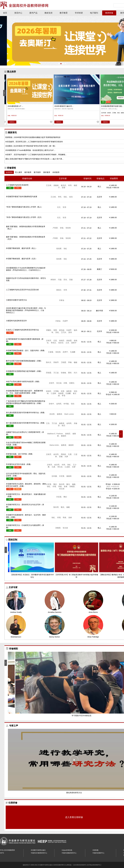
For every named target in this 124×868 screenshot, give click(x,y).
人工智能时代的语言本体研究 (16, 106)
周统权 (64, 454)
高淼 (71, 280)
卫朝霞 (64, 362)
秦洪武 (64, 185)
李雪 (64, 396)
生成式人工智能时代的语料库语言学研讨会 (22, 330)
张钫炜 (68, 228)
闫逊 (61, 280)
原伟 (70, 332)
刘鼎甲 (65, 321)
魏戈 (69, 484)
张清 (64, 207)
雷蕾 (64, 188)
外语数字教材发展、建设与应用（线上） (22, 248)
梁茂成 (63, 330)
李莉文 (54, 343)
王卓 (68, 343)
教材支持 (48, 13)
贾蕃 (62, 457)
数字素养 (37, 172)
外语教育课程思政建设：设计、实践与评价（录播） (26, 351)
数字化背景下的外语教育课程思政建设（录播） (24, 361)
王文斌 (49, 185)
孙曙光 (72, 383)
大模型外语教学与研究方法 (16, 300)
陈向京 (49, 362)
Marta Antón (55, 445)
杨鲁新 (70, 391)
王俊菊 (51, 352)
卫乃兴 (64, 332)
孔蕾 (71, 454)
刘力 (76, 373)
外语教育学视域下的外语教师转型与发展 (22, 197)
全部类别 (9, 172)
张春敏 (64, 373)
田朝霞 (49, 373)
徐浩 (71, 197)
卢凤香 (56, 228)
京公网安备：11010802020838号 (75, 865)
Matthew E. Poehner (56, 434)
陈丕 (64, 426)
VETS (2, 853)
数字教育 (64, 13)
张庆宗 (62, 343)
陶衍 (56, 484)
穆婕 (76, 362)
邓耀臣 (49, 330)
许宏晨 (63, 476)
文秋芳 (49, 341)
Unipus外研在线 (67, 850)
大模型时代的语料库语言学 (16, 321)
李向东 (61, 467)
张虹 (66, 197)
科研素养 (56, 172)
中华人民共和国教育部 (7, 850)
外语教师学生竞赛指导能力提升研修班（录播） (24, 371)
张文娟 (60, 383)
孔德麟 (73, 352)
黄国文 (60, 290)
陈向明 (63, 484)
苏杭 (58, 332)
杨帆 (75, 484)
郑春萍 (57, 362)
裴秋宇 (74, 343)
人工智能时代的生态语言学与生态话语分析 (22, 290)
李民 (61, 197)
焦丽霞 (62, 393)
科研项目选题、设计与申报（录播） (20, 454)
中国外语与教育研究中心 (39, 853)
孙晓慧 (73, 486)
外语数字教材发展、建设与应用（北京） (22, 259)
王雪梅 (57, 391)
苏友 (66, 280)
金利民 (60, 404)
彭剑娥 (55, 476)
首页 (5, 13)
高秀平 (66, 352)
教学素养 (28, 172)
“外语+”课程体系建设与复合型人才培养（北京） (24, 217)
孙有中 (52, 404)
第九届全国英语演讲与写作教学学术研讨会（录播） (26, 413)
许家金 (62, 300)
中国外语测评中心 (98, 853)
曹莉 (71, 373)
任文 (60, 207)
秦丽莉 (64, 436)
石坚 (56, 341)
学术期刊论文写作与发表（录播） (19, 464)
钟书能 (67, 404)
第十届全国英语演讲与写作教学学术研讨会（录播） (26, 423)
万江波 (57, 373)
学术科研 (79, 13)
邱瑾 (55, 486)
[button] (59, 64)
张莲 (63, 391)
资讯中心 (18, 13)
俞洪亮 (57, 454)
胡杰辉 (60, 249)
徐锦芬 (63, 341)
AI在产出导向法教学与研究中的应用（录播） (23, 382)
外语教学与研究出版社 (38, 850)
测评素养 (47, 172)
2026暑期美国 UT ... (60, 106)
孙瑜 (63, 228)
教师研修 (109, 13)
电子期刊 (94, 13)
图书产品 (33, 13)
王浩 (49, 423)
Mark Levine (69, 414)
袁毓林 (57, 185)
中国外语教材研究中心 (69, 853)
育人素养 (19, 172)
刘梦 (66, 457)
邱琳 (66, 383)
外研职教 (95, 850)
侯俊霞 (70, 341)
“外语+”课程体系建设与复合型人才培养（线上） (24, 207)
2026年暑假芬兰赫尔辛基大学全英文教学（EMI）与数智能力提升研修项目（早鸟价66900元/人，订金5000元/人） (26, 310)
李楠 (71, 362)
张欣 (73, 404)
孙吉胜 (53, 414)
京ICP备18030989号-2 (94, 865)
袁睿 (66, 486)
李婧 (61, 486)
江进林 (54, 393)
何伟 (71, 185)
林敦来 (54, 280)
